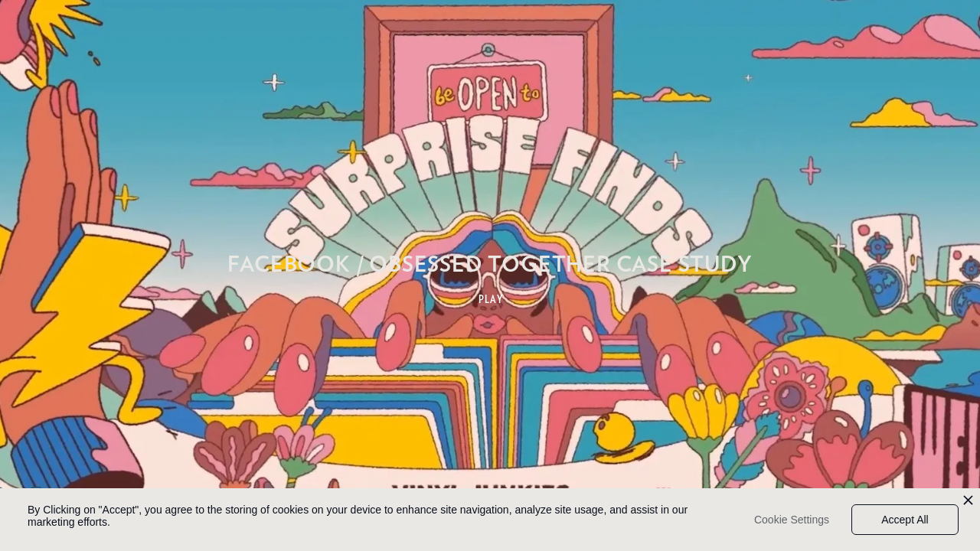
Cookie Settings (792, 520)
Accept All (905, 520)
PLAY (491, 299)
